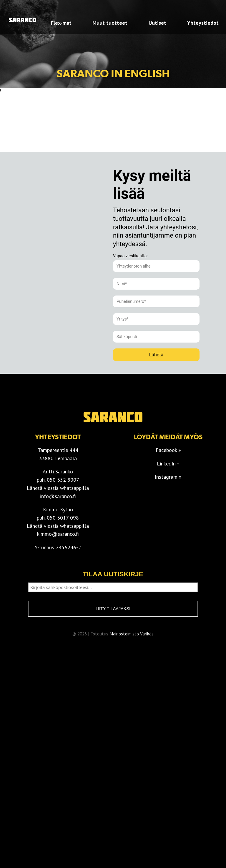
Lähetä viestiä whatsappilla (58, 488)
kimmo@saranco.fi (58, 534)
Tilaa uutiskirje (113, 574)
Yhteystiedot (203, 23)
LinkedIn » (168, 464)
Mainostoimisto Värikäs (132, 634)
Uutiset (157, 23)
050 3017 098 (63, 518)
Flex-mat (61, 23)
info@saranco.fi (58, 496)
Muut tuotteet (110, 23)
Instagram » (168, 477)
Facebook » (168, 450)
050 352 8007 (63, 480)
